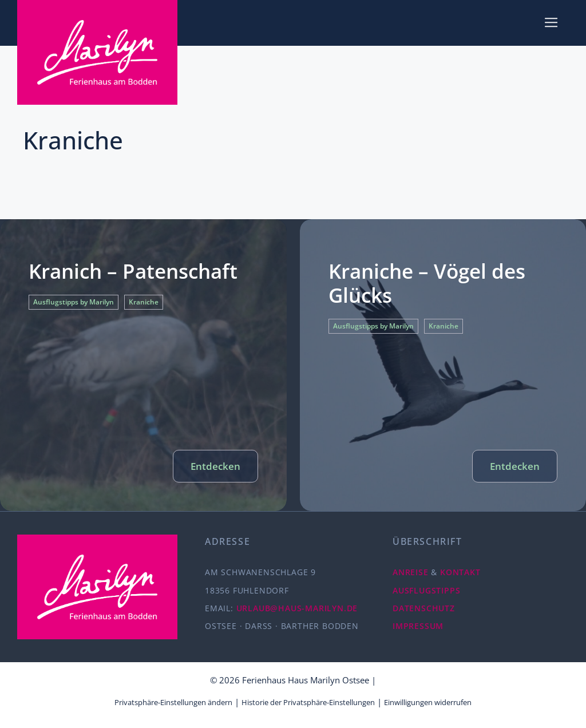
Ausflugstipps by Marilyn (74, 302)
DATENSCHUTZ (424, 608)
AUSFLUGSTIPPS (426, 590)
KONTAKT (460, 572)
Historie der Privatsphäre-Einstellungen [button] (308, 702)
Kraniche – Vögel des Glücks (427, 283)
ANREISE (411, 572)
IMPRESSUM (418, 626)
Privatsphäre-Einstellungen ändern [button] (173, 702)
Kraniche (144, 302)
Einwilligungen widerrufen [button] (428, 702)
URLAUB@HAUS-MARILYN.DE (297, 608)
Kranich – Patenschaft (133, 271)
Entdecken (215, 466)
